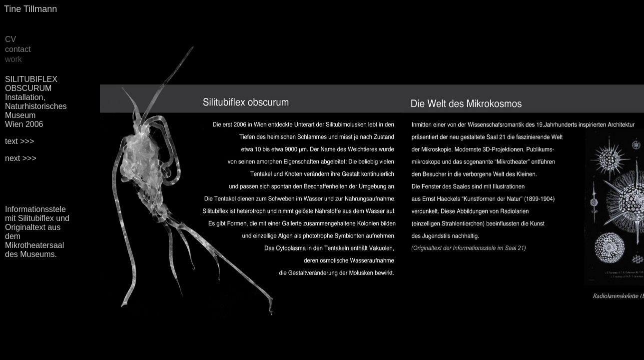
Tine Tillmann (30, 9)
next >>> (21, 158)
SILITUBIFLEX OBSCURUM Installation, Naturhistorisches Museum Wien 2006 (36, 102)
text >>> (19, 141)
